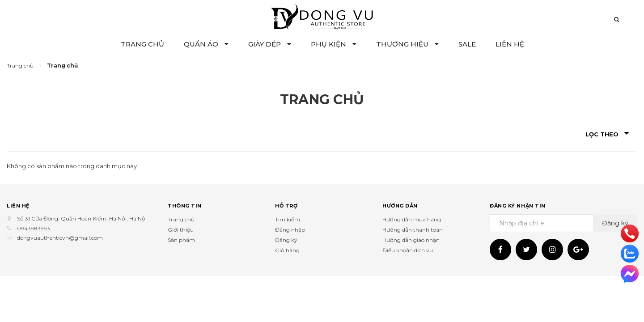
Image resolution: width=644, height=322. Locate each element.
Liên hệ (18, 206)
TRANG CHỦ (142, 44)
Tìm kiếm (288, 219)
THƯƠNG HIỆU (407, 44)
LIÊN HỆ (510, 44)
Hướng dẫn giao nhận (411, 240)
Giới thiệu (181, 230)
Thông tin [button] (185, 206)
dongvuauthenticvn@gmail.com (60, 238)
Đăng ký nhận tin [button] (518, 206)
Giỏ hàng (287, 250)
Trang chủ (181, 219)
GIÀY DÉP (270, 44)
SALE (467, 44)
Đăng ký (286, 240)
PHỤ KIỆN (334, 44)
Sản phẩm (181, 240)
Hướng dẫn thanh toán (413, 230)
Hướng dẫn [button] (400, 206)
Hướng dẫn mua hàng (412, 219)
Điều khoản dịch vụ (408, 250)
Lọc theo (607, 134)
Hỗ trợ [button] (286, 206)
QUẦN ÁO (206, 44)
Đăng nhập (290, 230)
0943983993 (34, 228)
